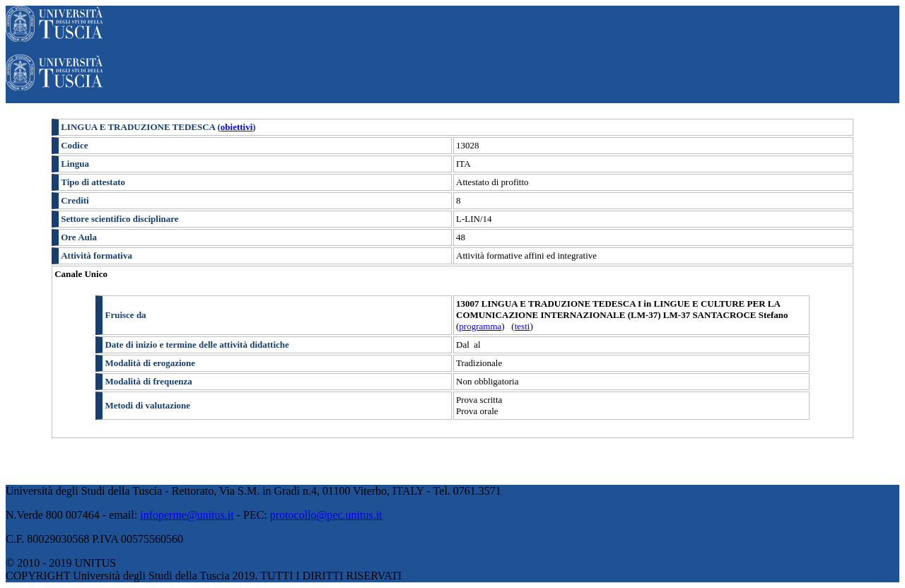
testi (522, 326)
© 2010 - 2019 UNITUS (61, 563)
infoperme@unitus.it (187, 515)
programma (480, 326)
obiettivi (237, 127)
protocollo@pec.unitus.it (326, 515)
